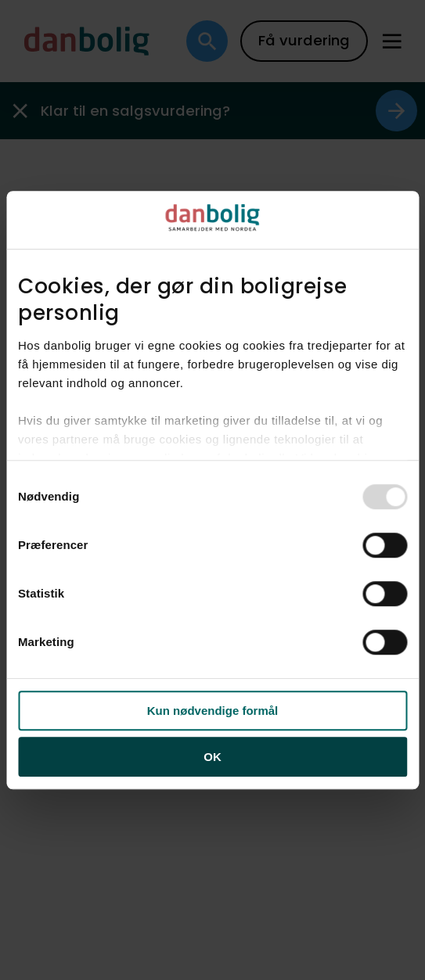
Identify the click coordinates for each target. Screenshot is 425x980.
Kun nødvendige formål (213, 711)
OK (212, 757)
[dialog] (212, 490)
